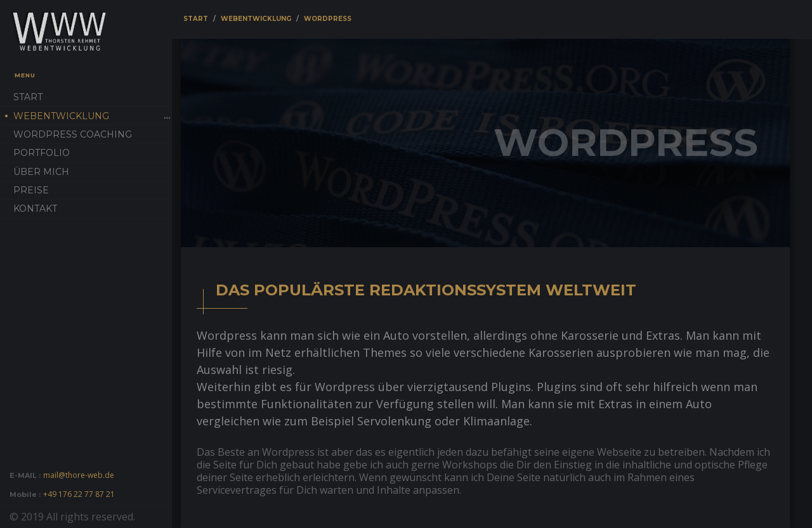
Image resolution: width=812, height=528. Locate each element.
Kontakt (35, 209)
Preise (31, 190)
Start (28, 97)
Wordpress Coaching (73, 134)
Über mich (41, 172)
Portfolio (42, 153)
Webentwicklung (61, 116)
